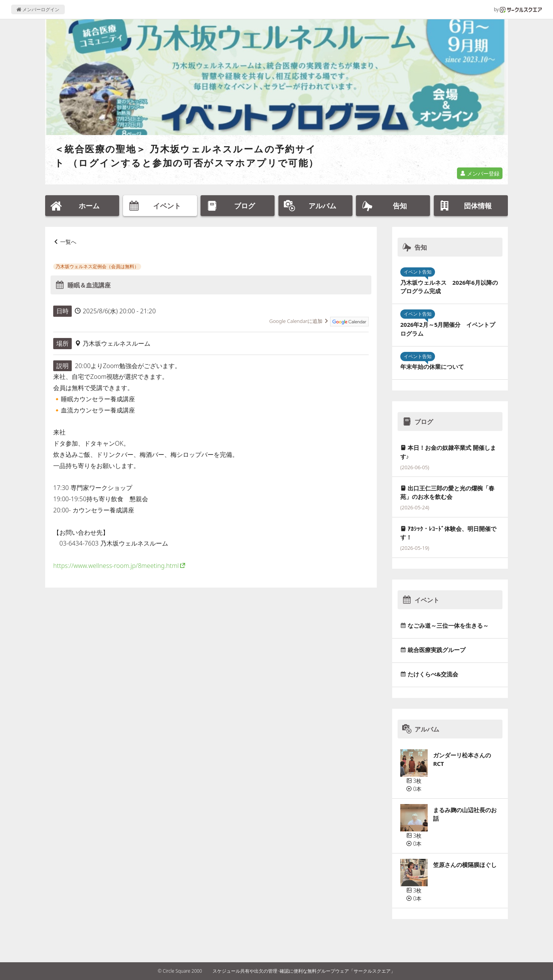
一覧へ (68, 242)
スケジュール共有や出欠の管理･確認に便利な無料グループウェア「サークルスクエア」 (304, 971)
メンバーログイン (38, 9)
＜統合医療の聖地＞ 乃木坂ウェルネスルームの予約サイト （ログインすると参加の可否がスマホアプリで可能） (187, 156)
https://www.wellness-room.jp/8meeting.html (116, 566)
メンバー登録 (480, 173)
